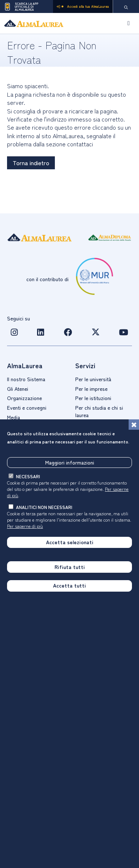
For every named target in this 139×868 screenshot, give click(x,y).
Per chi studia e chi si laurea (99, 411)
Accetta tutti (69, 585)
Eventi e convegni (27, 408)
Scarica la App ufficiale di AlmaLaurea (21, 7)
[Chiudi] (134, 425)
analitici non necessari (44, 507)
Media (14, 417)
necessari (28, 476)
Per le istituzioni (93, 398)
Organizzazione (24, 398)
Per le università (93, 379)
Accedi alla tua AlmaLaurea (83, 6)
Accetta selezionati (70, 542)
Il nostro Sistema (26, 379)
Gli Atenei (18, 389)
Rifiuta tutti (70, 567)
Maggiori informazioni (70, 462)
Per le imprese (91, 389)
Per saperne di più (25, 526)
